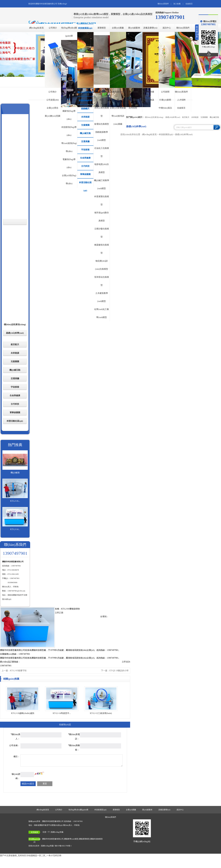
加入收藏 (177, 4)
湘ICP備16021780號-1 (63, 846)
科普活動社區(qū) (85, 184)
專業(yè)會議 (148, 100)
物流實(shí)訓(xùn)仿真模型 (101, 265)
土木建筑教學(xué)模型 (102, 297)
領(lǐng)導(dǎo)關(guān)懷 (69, 32)
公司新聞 (165, 92)
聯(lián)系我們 (163, 4)
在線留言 (189, 4)
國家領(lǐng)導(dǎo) (69, 115)
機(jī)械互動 (85, 133)
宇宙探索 (85, 150)
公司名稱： (14, 745)
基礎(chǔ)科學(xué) (85, 102)
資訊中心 (167, 28)
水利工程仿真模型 (102, 112)
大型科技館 (133, 92)
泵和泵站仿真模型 (102, 281)
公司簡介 (53, 28)
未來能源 (85, 117)
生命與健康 (85, 158)
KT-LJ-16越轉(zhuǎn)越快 (23, 713)
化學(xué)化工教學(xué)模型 (102, 313)
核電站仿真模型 (102, 124)
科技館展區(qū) (85, 28)
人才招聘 (181, 100)
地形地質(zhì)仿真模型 (101, 168)
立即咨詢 (126, 662)
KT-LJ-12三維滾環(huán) (101, 713)
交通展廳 (85, 141)
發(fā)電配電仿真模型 (101, 96)
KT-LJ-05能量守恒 (18, 671)
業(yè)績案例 (134, 28)
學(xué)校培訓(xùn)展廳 (118, 120)
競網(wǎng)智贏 (47, 846)
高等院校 (133, 108)
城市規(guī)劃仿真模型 (102, 217)
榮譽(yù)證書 (148, 92)
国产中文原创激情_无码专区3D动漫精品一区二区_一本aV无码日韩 (31, 856)
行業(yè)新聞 (165, 100)
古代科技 (85, 166)
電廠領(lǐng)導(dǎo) (69, 163)
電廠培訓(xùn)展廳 (118, 96)
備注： (17, 756)
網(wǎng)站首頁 (36, 28)
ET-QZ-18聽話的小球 (119, 671)
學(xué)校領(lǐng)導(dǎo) (69, 147)
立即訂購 (59, 613)
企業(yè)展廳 (118, 28)
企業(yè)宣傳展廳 (118, 108)
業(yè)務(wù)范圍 (53, 116)
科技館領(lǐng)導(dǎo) (69, 131)
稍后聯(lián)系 (197, 33)
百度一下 (46, 832)
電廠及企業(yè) (133, 100)
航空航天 (85, 109)
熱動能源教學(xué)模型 (102, 136)
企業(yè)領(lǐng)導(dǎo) (69, 180)
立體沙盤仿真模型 (102, 233)
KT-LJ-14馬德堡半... (62, 713)
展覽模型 (102, 28)
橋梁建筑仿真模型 (102, 249)
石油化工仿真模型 (102, 152)
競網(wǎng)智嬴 (57, 832)
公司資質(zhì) (53, 100)
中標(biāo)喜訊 (165, 108)
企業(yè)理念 (53, 108)
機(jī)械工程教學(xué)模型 (102, 184)
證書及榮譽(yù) (150, 28)
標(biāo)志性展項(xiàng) (85, 94)
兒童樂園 (85, 125)
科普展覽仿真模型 (102, 201)
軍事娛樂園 (85, 174)
